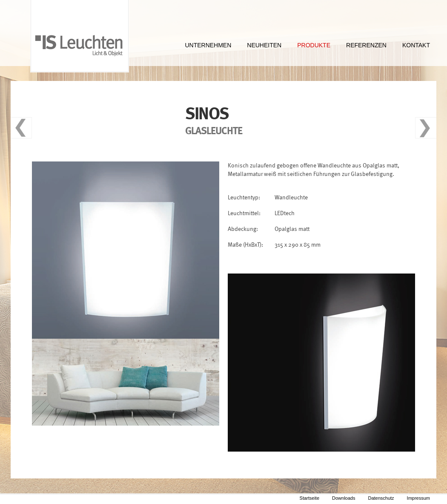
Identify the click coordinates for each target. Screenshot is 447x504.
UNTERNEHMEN (208, 45)
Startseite (309, 498)
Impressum (418, 498)
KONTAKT (416, 45)
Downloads (344, 498)
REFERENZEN (366, 45)
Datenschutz (381, 498)
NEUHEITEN (264, 45)
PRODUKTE (314, 45)
